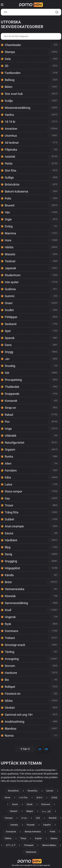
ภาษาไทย (23, 798)
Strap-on (10, 408)
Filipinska (11, 150)
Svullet (9, 310)
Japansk (10, 268)
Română (53, 818)
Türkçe (23, 838)
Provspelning (13, 380)
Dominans (11, 631)
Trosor (9, 505)
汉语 (38, 818)
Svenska (14, 825)
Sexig (8, 554)
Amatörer (11, 129)
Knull (8, 610)
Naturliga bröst (15, 443)
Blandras (11, 729)
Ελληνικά (46, 804)
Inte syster (12, 282)
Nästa (40, 749)
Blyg (8, 547)
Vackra (9, 115)
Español (47, 825)
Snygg (9, 352)
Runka (9, 457)
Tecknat (10, 261)
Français (9, 818)
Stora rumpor (13, 491)
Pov (7, 422)
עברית (24, 818)
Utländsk (11, 436)
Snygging (11, 561)
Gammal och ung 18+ (19, 715)
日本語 (54, 798)
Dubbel (9, 519)
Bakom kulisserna (16, 191)
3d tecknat (12, 143)
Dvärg (9, 226)
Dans (8, 345)
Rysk (8, 624)
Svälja (9, 101)
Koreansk (11, 401)
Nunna (9, 736)
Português (29, 845)
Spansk (10, 338)
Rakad (9, 415)
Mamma (10, 233)
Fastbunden (13, 73)
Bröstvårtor (12, 184)
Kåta (8, 477)
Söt (7, 373)
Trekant (10, 638)
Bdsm (9, 87)
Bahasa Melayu (49, 845)
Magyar (30, 811)
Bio (7, 680)
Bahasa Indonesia (33, 832)
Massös (10, 254)
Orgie (8, 219)
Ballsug (10, 80)
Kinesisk (10, 596)
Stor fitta (10, 170)
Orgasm (10, 450)
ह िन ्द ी (11, 845)
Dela (8, 59)
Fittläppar (11, 317)
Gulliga (9, 177)
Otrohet (10, 708)
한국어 (39, 798)
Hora (8, 240)
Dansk (30, 804)
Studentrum (13, 275)
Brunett (10, 205)
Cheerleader (13, 45)
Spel (8, 331)
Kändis (9, 575)
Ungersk (10, 617)
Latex (9, 484)
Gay (7, 498)
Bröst (8, 582)
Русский (31, 825)
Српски (50, 791)
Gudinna (10, 289)
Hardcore (11, 673)
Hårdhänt (11, 540)
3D (7, 66)
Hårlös (9, 247)
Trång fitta (12, 512)
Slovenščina (13, 791)
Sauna (9, 533)
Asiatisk (10, 157)
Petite (9, 164)
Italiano (54, 838)
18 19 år (10, 122)
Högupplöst (12, 568)
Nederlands (31, 852)
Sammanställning (16, 603)
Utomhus (11, 136)
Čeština (8, 838)
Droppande (12, 394)
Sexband (11, 324)
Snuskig (10, 366)
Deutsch (14, 811)
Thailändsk (12, 387)
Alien (8, 463)
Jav (7, 359)
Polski (52, 832)
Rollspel (10, 687)
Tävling (10, 652)
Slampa (10, 52)
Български (11, 832)
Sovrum (10, 666)
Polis (8, 198)
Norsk (7, 798)
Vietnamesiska (15, 589)
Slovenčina (32, 791)
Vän (7, 212)
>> (46, 749)
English (38, 838)
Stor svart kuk (14, 94)
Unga (8, 429)
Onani (9, 303)
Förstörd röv (13, 694)
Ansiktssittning (15, 722)
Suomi (15, 804)
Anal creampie (14, 526)
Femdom (11, 470)
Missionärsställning (18, 108)
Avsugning (12, 659)
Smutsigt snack (15, 645)
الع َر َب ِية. (46, 811)
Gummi (10, 296)
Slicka (9, 701)
